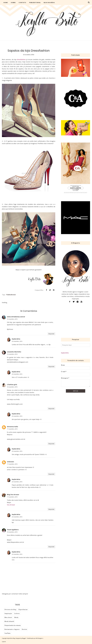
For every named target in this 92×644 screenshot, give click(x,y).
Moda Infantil (9, 621)
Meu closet (8, 617)
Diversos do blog (10, 610)
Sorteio (24, 629)
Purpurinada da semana (13, 625)
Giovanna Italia (12, 427)
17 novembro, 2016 (12, 429)
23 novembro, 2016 (17, 341)
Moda (16, 617)
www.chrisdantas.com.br (16, 317)
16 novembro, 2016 (12, 319)
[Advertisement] (76, 321)
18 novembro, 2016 (12, 532)
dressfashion (21, 59)
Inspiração (8, 614)
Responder (51, 334)
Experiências (23, 610)
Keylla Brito (16, 339)
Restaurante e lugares (12, 629)
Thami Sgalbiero (13, 530)
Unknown (10, 462)
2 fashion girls (12, 384)
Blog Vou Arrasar (13, 494)
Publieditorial (11, 295)
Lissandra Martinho (14, 352)
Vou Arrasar (11, 505)
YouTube (8, 633)
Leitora (17, 614)
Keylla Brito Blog (11, 638)
